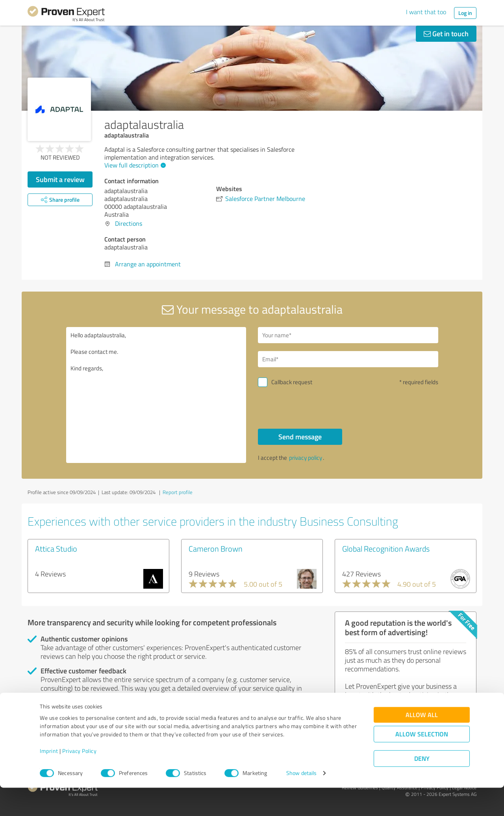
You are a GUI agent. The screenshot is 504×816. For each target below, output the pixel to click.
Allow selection (422, 762)
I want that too (426, 12)
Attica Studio (56, 548)
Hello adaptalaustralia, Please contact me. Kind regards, (156, 395)
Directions (129, 223)
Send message (300, 437)
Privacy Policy (79, 779)
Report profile (178, 492)
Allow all (422, 743)
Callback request (292, 382)
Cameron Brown (216, 548)
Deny (422, 787)
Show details (301, 801)
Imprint (49, 779)
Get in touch (446, 33)
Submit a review (60, 179)
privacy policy (306, 458)
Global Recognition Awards (386, 548)
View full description (134, 165)
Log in (465, 13)
